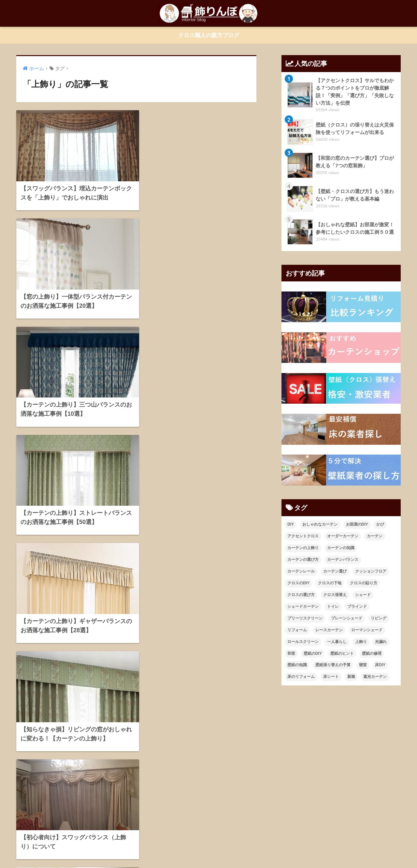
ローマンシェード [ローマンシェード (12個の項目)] (367, 630)
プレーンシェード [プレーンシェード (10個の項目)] (347, 618)
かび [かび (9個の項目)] (380, 524)
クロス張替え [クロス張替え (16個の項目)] (335, 595)
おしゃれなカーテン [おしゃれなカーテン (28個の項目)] (320, 524)
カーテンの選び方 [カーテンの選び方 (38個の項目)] (303, 560)
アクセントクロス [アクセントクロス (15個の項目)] (303, 536)
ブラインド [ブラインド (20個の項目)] (357, 606)
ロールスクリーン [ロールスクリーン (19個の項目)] (303, 642)
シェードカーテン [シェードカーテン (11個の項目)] (303, 606)
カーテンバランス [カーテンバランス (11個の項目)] (343, 560)
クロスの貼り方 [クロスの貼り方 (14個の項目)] (364, 583)
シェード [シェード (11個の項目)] (363, 595)
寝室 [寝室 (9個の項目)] (363, 665)
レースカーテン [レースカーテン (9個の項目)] (329, 630)
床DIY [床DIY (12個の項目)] (380, 665)
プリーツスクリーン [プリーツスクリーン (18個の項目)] (305, 618)
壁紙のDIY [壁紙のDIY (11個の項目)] (313, 653)
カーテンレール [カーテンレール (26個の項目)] (301, 571)
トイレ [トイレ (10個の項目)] (333, 606)
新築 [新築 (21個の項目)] (351, 677)
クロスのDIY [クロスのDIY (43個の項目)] (298, 583)
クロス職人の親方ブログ (209, 35)
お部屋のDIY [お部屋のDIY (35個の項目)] (357, 524)
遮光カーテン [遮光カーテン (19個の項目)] (375, 677)
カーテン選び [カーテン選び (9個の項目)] (335, 571)
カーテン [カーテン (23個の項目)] (375, 536)
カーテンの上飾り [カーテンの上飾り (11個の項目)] (303, 548)
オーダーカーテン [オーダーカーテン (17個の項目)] (343, 536)
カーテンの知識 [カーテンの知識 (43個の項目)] (341, 548)
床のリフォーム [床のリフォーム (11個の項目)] (301, 677)
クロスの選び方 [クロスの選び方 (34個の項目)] (301, 595)
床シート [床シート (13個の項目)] (331, 677)
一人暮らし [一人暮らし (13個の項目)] (337, 642)
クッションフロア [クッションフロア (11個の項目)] (371, 571)
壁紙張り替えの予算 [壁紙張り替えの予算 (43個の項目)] (333, 665)
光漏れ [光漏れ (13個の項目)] (381, 642)
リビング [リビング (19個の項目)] (379, 618)
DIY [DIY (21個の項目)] (291, 524)
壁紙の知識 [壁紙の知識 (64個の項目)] (297, 665)
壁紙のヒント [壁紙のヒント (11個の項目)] (342, 653)
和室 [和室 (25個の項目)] (291, 653)
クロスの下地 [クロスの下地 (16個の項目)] (330, 583)
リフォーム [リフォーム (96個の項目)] (297, 630)
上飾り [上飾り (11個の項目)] (361, 642)
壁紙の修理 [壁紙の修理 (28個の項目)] (372, 653)
